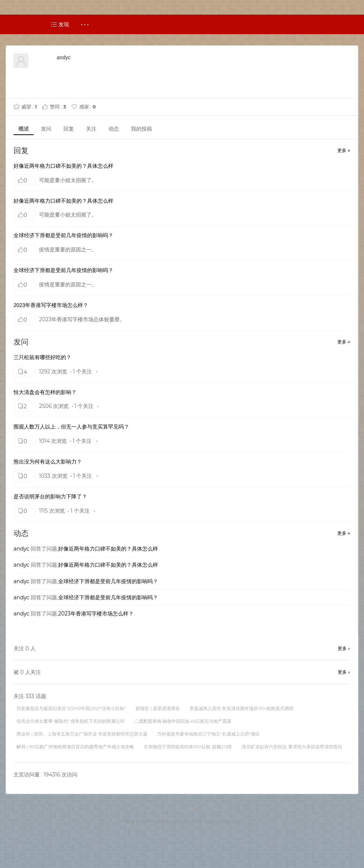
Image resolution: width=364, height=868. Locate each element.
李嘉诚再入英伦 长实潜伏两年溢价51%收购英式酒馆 (241, 708)
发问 (46, 129)
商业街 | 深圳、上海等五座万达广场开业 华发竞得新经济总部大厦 (82, 734)
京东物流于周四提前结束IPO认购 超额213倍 (188, 747)
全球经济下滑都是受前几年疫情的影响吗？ (63, 235)
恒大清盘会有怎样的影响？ (45, 392)
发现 (60, 24)
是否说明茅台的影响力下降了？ (50, 496)
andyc (21, 549)
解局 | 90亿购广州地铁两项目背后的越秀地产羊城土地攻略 (75, 747)
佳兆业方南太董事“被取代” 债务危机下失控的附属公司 (71, 721)
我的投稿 (141, 129)
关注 (91, 129)
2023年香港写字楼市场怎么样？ (51, 305)
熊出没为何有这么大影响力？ (48, 462)
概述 (24, 129)
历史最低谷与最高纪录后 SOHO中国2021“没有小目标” (71, 708)
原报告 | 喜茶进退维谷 (158, 708)
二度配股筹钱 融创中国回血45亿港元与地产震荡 (183, 721)
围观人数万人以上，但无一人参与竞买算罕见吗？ (71, 427)
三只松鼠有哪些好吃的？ (42, 357)
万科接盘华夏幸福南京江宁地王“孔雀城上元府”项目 (208, 734)
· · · (85, 24)
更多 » (344, 150)
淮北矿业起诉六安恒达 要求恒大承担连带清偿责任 (292, 747)
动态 (114, 129)
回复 (69, 129)
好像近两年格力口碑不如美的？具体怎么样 (63, 166)
